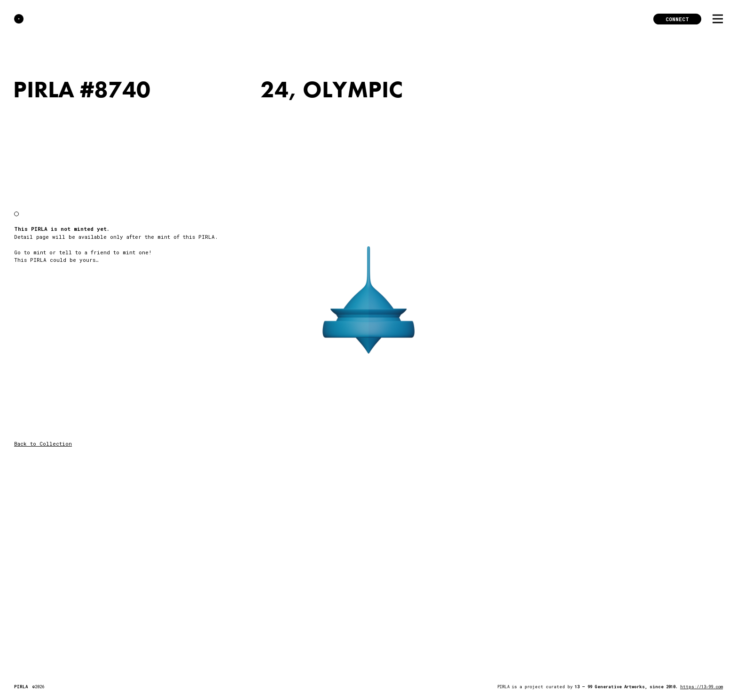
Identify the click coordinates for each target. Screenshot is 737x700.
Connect (677, 19)
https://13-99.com (702, 687)
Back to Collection (43, 444)
